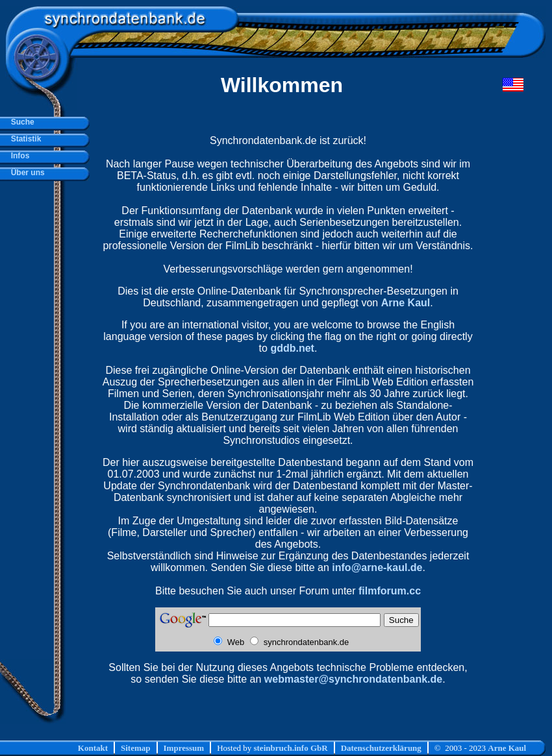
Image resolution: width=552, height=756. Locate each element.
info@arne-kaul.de (377, 567)
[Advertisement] (316, 715)
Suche (20, 122)
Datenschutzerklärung (381, 748)
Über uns (26, 173)
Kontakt (93, 748)
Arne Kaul (406, 303)
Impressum (184, 748)
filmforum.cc (390, 591)
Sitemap (136, 748)
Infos (18, 156)
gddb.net (292, 348)
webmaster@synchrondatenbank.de (353, 679)
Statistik (24, 139)
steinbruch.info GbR (290, 748)
